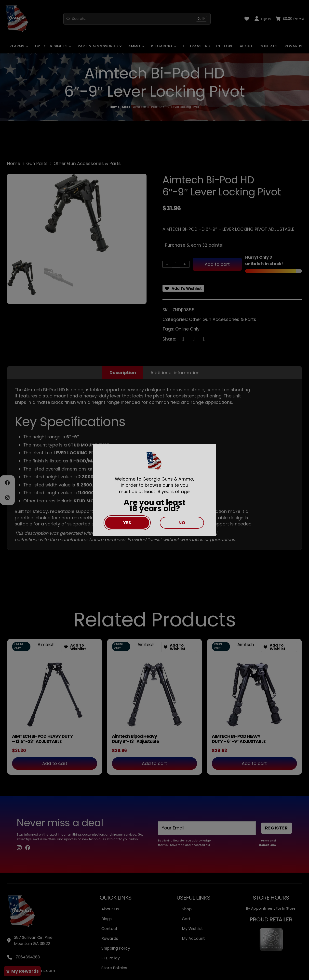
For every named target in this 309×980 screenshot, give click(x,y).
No (182, 523)
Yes (127, 523)
